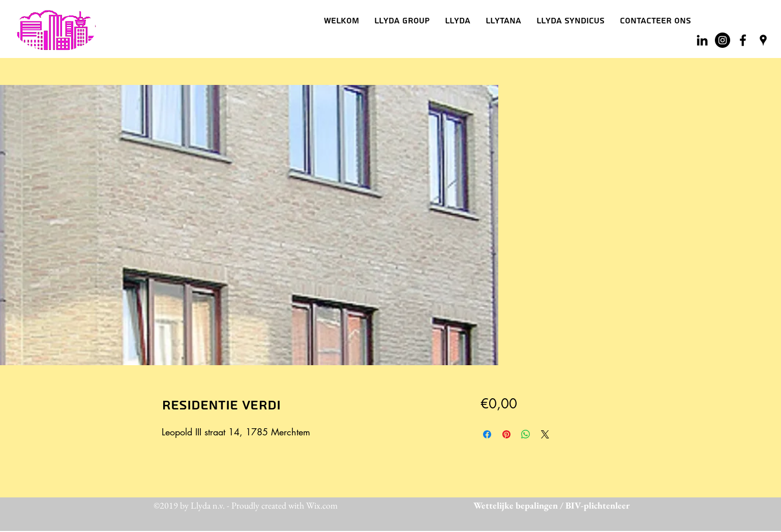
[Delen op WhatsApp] (526, 434)
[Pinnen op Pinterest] (506, 434)
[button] (458, 21)
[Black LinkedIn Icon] (702, 40)
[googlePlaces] (763, 40)
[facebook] (743, 40)
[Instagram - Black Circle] (723, 40)
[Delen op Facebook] (487, 434)
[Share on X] (545, 434)
